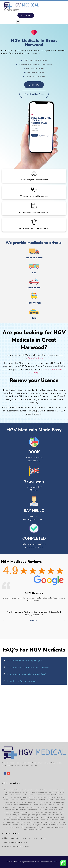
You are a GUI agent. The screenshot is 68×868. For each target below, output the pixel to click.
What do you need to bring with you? (25, 661)
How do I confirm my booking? (22, 681)
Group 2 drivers (35, 358)
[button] (18, 22)
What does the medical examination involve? (28, 667)
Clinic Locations (11, 783)
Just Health (57, 862)
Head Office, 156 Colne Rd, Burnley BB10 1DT (28, 838)
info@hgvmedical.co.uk (17, 842)
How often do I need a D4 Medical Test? (27, 674)
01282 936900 (23, 847)
